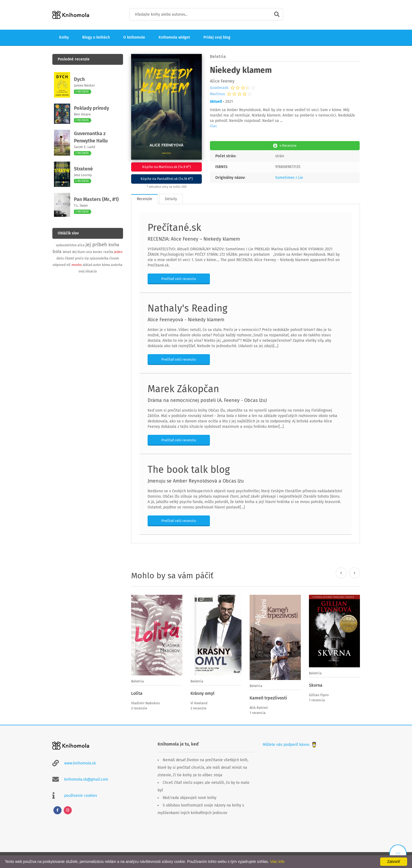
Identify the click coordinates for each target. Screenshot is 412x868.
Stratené (83, 169)
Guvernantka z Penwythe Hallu (91, 137)
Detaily (171, 198)
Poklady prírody (91, 108)
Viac (214, 126)
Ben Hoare (82, 114)
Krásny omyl (202, 693)
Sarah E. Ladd (85, 147)
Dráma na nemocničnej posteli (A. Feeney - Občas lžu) (207, 400)
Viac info (277, 862)
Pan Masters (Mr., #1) (96, 199)
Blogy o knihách (96, 37)
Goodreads (219, 88)
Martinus (217, 94)
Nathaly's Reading (188, 308)
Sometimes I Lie (289, 177)
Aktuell (216, 102)
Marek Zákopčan (183, 388)
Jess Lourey (83, 175)
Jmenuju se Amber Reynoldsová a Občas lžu (196, 480)
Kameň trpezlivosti (268, 697)
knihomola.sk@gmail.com (86, 778)
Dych (79, 79)
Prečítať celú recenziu (179, 278)
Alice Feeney (222, 81)
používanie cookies (81, 794)
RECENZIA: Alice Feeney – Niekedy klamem (194, 238)
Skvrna (316, 685)
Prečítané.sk (174, 227)
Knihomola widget (174, 37)
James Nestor (84, 85)
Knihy (64, 37)
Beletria (218, 57)
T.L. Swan (81, 205)
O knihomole (134, 37)
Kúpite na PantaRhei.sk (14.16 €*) (167, 179)
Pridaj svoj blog (217, 37)
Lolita (137, 693)
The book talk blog (189, 469)
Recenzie (144, 198)
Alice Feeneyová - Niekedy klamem (186, 319)
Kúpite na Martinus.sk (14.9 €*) (166, 167)
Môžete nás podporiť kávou (290, 744)
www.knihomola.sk (80, 762)
